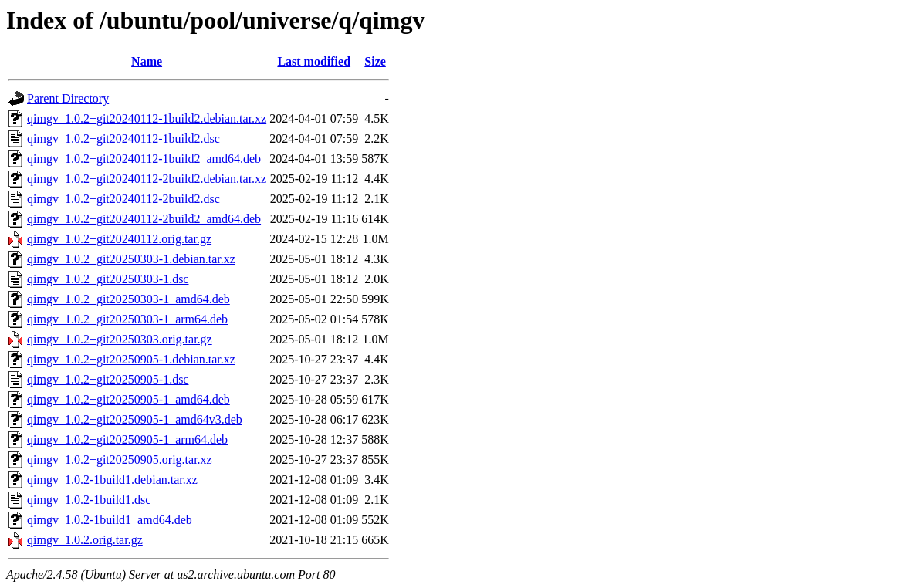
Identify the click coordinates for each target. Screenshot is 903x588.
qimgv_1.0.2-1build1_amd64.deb (110, 520)
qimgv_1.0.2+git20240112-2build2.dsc (123, 199)
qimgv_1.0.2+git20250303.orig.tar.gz (120, 339)
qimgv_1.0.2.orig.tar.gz (85, 540)
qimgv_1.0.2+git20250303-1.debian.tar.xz (131, 259)
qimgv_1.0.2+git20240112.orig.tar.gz (119, 239)
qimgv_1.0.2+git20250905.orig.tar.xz (120, 460)
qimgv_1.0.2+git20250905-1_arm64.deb (127, 439)
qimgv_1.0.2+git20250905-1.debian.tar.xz (131, 359)
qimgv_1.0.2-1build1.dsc (89, 500)
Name (147, 61)
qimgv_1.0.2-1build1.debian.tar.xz (112, 480)
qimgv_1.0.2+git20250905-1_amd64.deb (129, 399)
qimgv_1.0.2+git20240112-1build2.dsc (123, 139)
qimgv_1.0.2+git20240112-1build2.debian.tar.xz (147, 118)
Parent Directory (68, 98)
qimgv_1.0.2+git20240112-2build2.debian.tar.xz (147, 179)
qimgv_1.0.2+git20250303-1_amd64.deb (129, 299)
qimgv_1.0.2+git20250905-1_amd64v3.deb (135, 419)
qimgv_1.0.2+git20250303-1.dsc (108, 279)
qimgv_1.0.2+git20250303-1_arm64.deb (127, 319)
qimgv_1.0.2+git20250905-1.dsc (108, 379)
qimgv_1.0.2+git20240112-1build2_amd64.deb (144, 159)
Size (375, 61)
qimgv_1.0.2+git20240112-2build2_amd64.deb (144, 219)
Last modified (314, 61)
